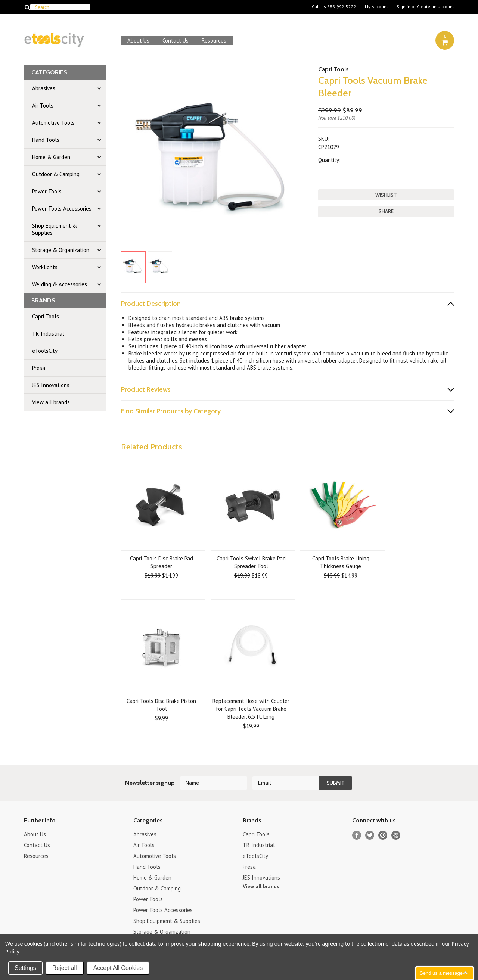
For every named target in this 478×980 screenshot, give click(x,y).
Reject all (65, 968)
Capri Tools (46, 316)
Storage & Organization (61, 250)
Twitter (370, 835)
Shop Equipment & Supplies (55, 229)
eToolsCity (45, 351)
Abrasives (44, 88)
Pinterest (383, 835)
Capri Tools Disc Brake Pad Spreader (162, 562)
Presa (39, 368)
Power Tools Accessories (62, 209)
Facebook (357, 835)
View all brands (51, 402)
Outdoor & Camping (56, 174)
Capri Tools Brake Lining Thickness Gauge (341, 562)
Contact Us (176, 41)
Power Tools (47, 191)
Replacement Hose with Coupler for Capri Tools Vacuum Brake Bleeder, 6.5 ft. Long (251, 709)
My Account (376, 7)
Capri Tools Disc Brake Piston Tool (161, 705)
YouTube (396, 835)
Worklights (45, 267)
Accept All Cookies (118, 968)
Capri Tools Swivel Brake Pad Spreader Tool (251, 562)
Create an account (435, 7)
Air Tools (43, 105)
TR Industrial (48, 334)
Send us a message (441, 973)
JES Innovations (51, 385)
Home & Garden (51, 157)
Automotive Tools (53, 123)
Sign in (403, 7)
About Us (138, 41)
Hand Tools (46, 140)
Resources (214, 41)
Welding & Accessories (60, 284)
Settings (25, 968)
